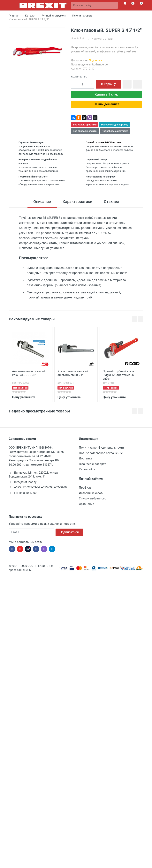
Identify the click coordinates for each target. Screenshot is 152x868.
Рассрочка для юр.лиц (114, 125)
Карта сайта (87, 469)
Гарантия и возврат (92, 464)
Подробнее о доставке (115, 131)
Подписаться (69, 532)
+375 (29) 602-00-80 (54, 487)
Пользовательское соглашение (101, 453)
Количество (79, 77)
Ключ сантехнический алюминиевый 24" (73, 373)
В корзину (108, 84)
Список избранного (93, 498)
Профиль (85, 488)
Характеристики (77, 202)
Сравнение (87, 504)
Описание (42, 202)
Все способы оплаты (85, 131)
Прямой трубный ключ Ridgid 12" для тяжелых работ (118, 375)
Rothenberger (100, 64)
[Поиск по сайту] (94, 5)
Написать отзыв (102, 39)
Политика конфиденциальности (101, 448)
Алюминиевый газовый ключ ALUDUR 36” (29, 373)
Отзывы (111, 202)
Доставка (86, 458)
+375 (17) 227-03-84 (27, 487)
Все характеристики (85, 125)
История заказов (91, 493)
